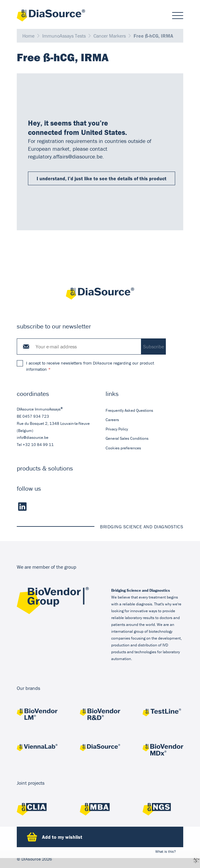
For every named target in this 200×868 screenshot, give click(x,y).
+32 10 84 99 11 (38, 445)
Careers (112, 420)
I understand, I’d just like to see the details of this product (102, 178)
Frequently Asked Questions (129, 410)
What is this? (166, 851)
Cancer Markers (110, 36)
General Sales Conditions (127, 439)
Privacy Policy (117, 429)
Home (28, 36)
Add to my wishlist (55, 837)
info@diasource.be (33, 437)
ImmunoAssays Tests (64, 36)
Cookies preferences (123, 448)
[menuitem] (144, 411)
